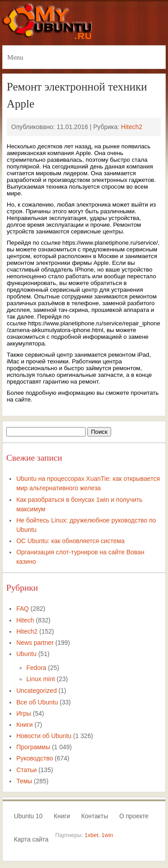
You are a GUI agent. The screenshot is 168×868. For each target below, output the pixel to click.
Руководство (34, 758)
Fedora (36, 668)
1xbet (92, 835)
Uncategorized (36, 691)
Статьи (26, 770)
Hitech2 (131, 127)
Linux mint (41, 679)
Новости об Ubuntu (44, 736)
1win (108, 835)
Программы (33, 747)
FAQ (22, 609)
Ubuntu (26, 654)
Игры (24, 713)
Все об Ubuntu (37, 702)
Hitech (25, 620)
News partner (35, 643)
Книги (24, 725)
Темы (24, 781)
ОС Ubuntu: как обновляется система (70, 541)
